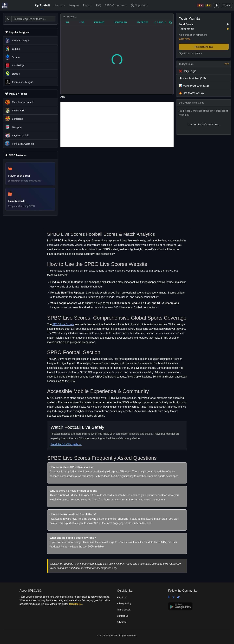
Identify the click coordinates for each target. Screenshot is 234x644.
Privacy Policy (124, 603)
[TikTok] (178, 597)
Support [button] (138, 5)
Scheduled (121, 22)
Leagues (74, 5)
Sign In (227, 5)
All (68, 22)
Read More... (76, 604)
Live (82, 22)
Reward (88, 5)
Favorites (143, 22)
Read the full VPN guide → (66, 444)
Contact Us (123, 616)
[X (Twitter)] (174, 597)
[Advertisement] (117, 124)
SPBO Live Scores (63, 324)
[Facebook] (169, 597)
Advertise (122, 622)
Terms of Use (124, 610)
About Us (122, 597)
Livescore (59, 5)
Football (42, 5)
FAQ (98, 5)
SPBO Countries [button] (115, 5)
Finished (99, 22)
